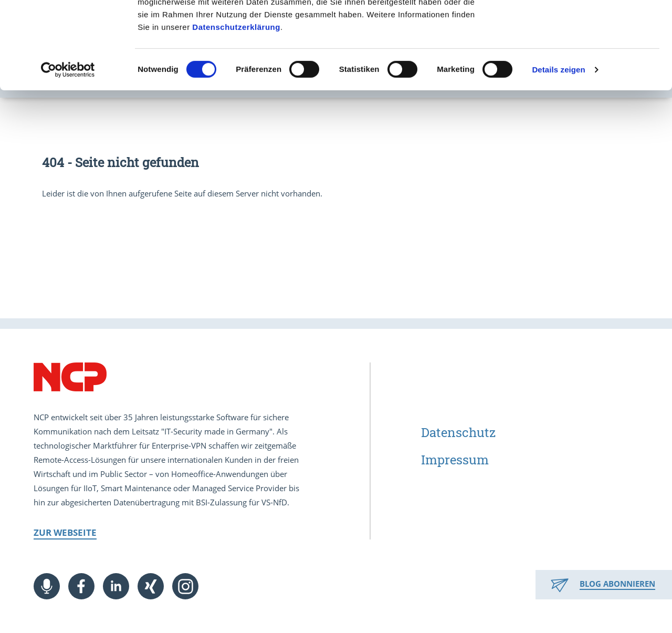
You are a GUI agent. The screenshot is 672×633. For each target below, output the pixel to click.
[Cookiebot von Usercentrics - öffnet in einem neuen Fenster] (68, 157)
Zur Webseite (65, 532)
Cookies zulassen (584, 26)
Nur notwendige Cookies (584, 57)
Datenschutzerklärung (236, 114)
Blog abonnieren (617, 584)
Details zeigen (558, 156)
